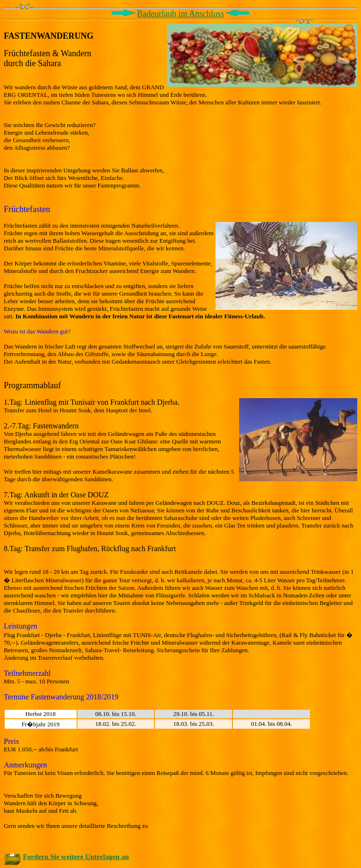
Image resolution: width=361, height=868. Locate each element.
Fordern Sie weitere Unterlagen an (76, 856)
